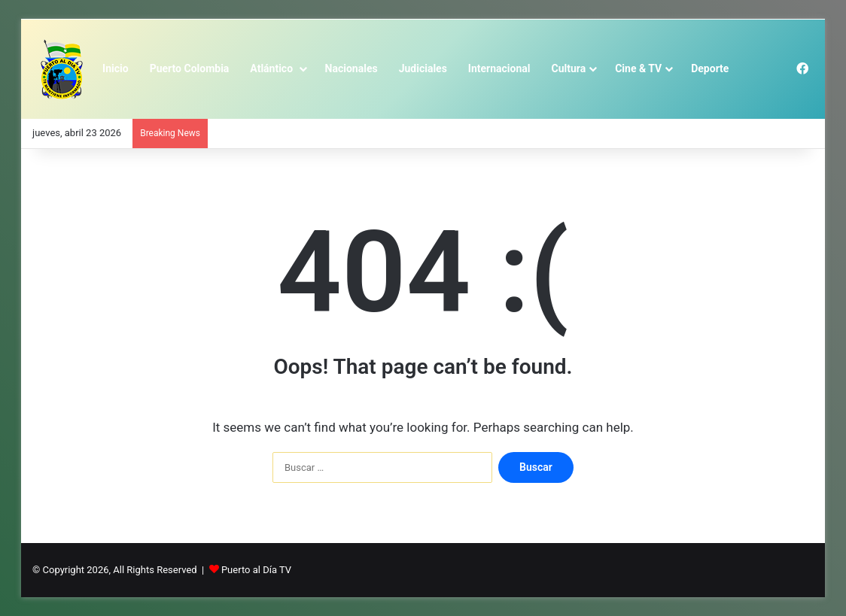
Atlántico (272, 68)
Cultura (569, 68)
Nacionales (351, 68)
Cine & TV (638, 68)
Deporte (710, 68)
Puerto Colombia (190, 68)
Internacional (499, 68)
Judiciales (423, 68)
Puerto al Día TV (256, 570)
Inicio (116, 68)
